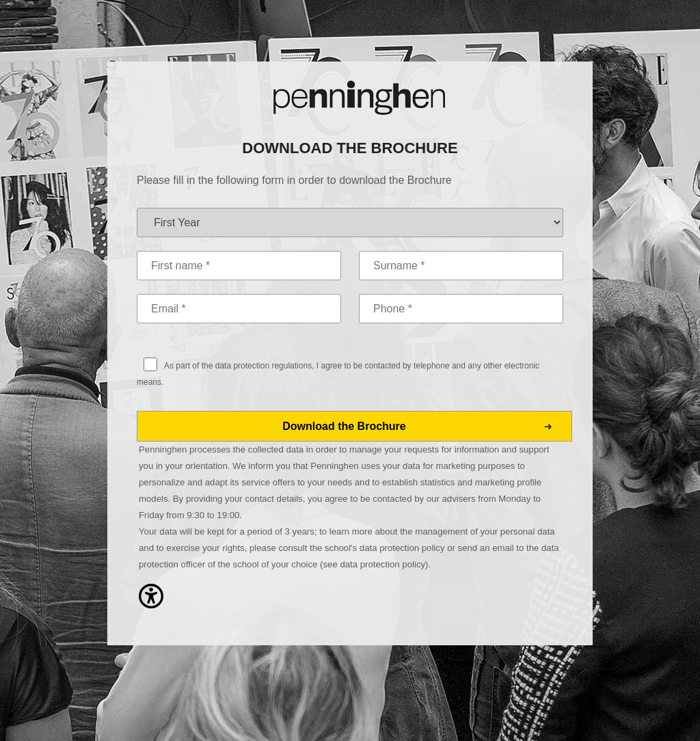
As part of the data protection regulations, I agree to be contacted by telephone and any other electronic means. (338, 374)
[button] (151, 617)
